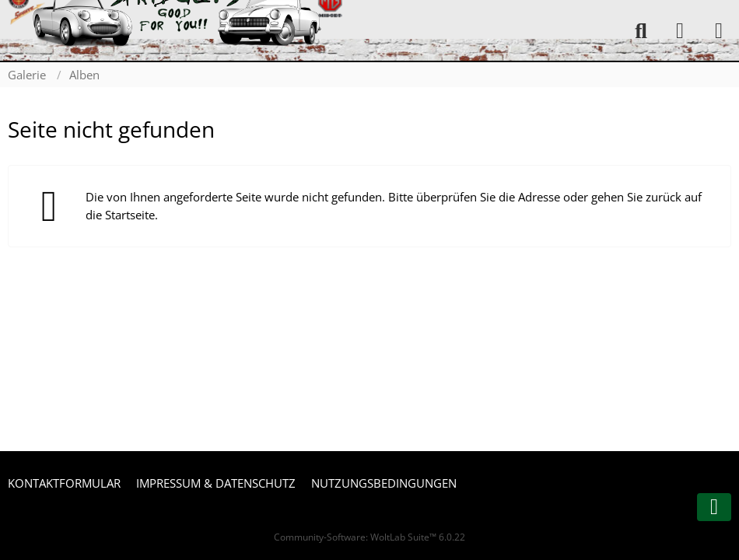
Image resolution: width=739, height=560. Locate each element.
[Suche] (641, 31)
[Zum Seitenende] (714, 507)
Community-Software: (369, 537)
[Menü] (719, 31)
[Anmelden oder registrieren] (680, 31)
